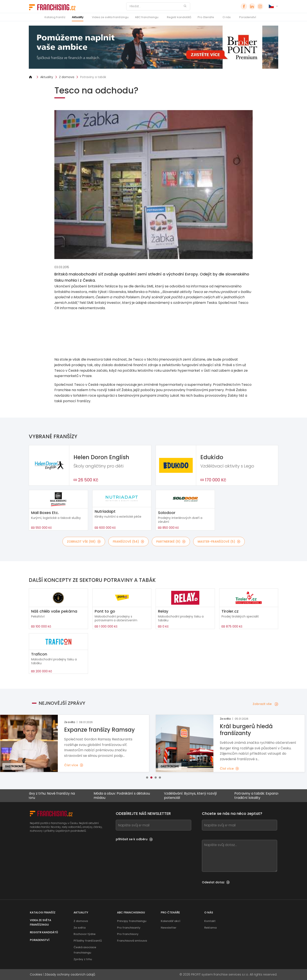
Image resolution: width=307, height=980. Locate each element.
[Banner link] (153, 334)
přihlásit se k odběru (134, 839)
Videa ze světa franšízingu (110, 17)
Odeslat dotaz (216, 882)
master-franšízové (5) (219, 542)
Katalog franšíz (55, 17)
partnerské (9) (171, 542)
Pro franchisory (128, 934)
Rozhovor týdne (85, 934)
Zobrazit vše (265, 704)
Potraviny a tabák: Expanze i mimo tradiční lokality (266, 795)
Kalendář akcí (171, 921)
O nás (227, 17)
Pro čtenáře (206, 17)
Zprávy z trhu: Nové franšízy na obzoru (52, 795)
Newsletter (169, 928)
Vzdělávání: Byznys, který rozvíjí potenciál (194, 795)
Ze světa (80, 928)
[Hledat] (155, 6)
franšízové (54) (128, 542)
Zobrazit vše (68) (84, 542)
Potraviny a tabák (93, 77)
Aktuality (78, 17)
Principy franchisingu (132, 921)
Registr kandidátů (179, 17)
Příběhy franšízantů (88, 941)
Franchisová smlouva (132, 941)
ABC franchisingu (147, 17)
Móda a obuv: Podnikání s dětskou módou (125, 795)
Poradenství (248, 17)
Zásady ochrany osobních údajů (70, 974)
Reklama (210, 928)
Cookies (36, 974)
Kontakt (210, 921)
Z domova (67, 77)
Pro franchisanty (129, 928)
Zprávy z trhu (83, 959)
